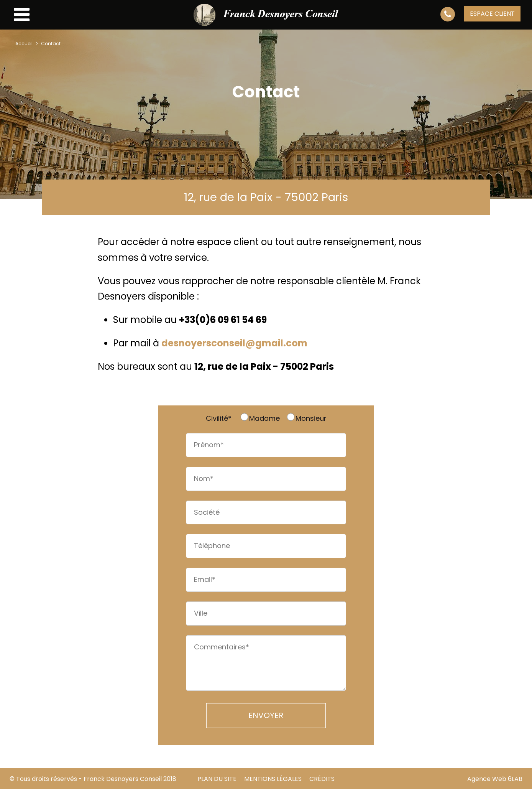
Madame (260, 418)
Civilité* (219, 418)
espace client (492, 14)
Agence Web (487, 779)
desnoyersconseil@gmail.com (234, 343)
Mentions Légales (273, 779)
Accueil (24, 44)
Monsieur (306, 418)
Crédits (322, 779)
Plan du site (217, 779)
